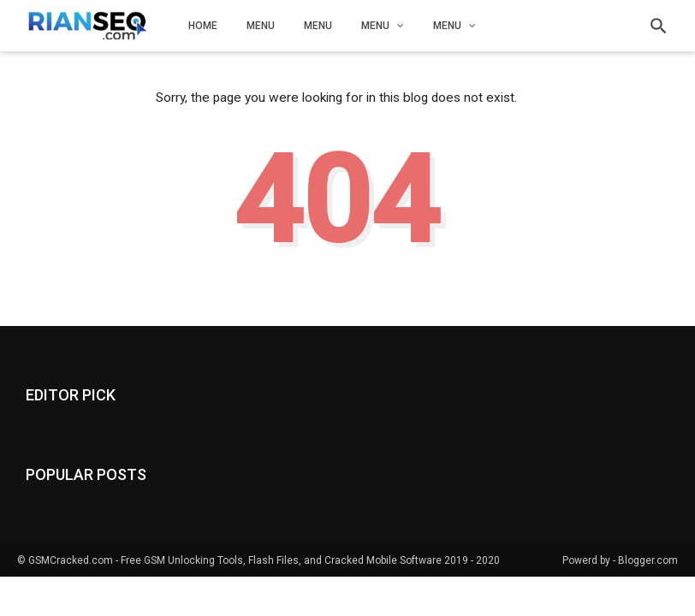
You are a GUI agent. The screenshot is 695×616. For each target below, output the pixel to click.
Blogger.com (648, 560)
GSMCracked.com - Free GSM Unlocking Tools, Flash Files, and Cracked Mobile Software (235, 560)
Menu (261, 26)
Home (203, 26)
